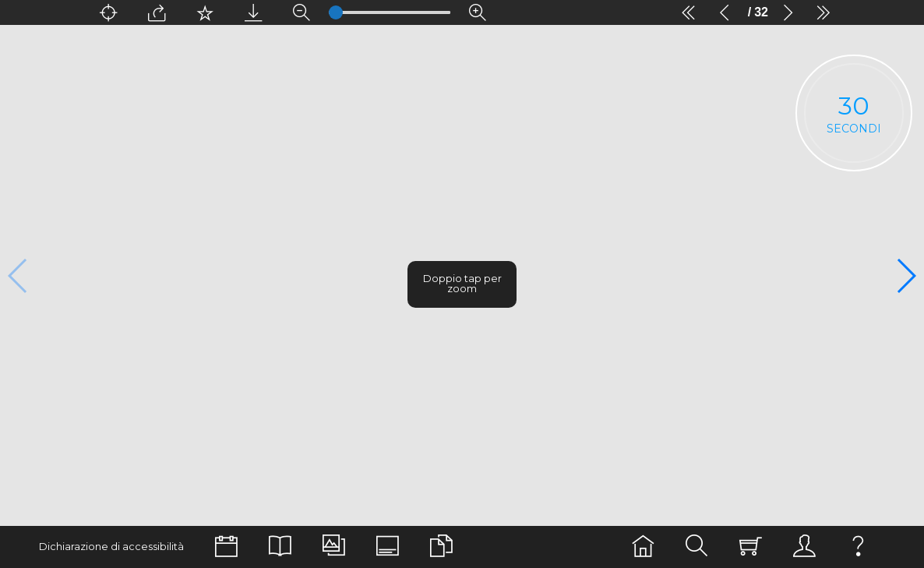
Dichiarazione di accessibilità (111, 547)
